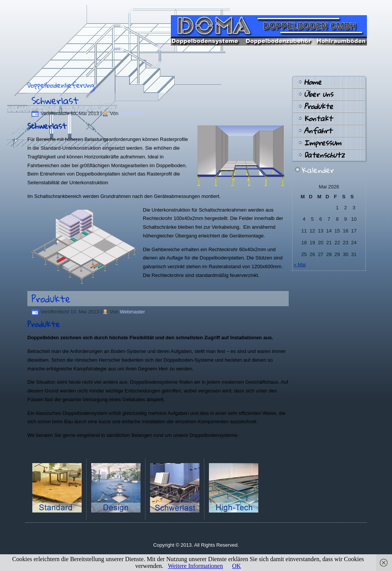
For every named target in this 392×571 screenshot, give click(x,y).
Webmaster (132, 113)
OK (236, 566)
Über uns (318, 94)
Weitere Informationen (195, 566)
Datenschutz (324, 155)
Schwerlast (55, 100)
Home (313, 82)
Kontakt (318, 119)
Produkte (51, 299)
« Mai (300, 265)
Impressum (322, 143)
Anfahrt (318, 131)
